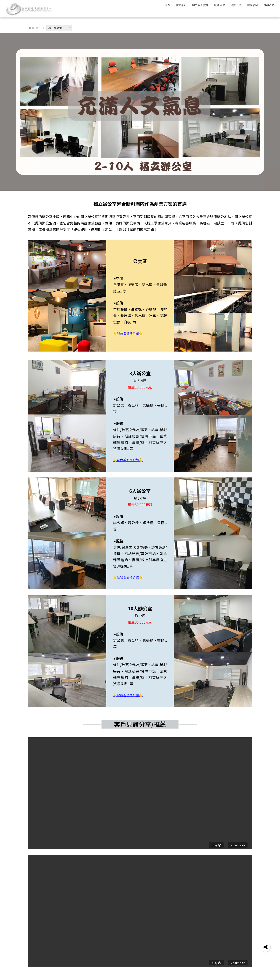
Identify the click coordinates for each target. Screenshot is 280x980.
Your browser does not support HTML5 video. (140, 793)
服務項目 (34, 28)
